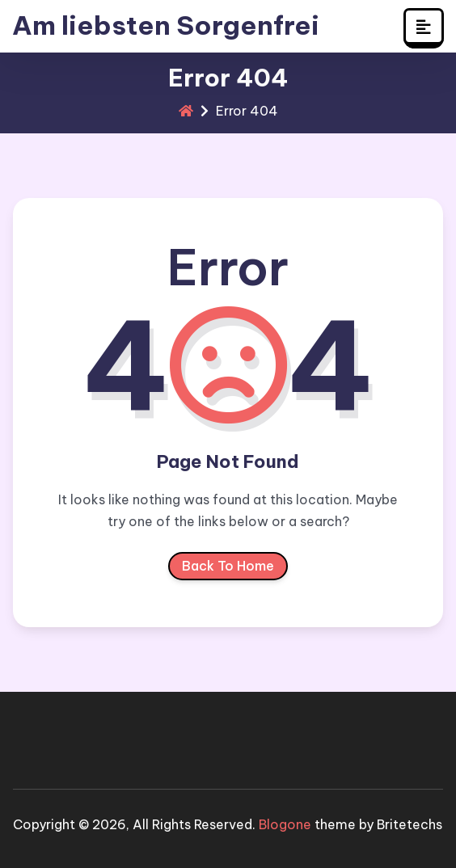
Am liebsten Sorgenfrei (166, 25)
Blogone (285, 824)
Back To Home (228, 569)
